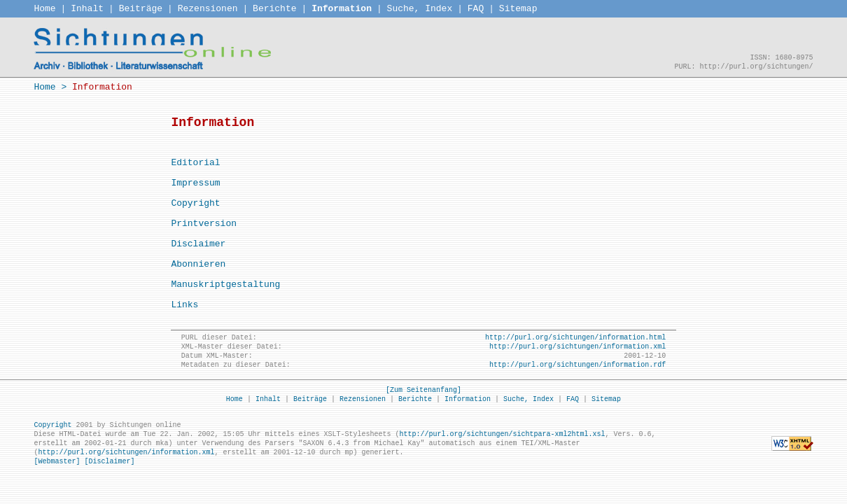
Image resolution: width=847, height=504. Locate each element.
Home (44, 9)
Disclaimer (198, 244)
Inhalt (87, 9)
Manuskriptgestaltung (225, 285)
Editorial (195, 163)
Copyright (195, 203)
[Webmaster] (57, 462)
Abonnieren (198, 264)
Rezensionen (208, 9)
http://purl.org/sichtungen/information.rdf (577, 365)
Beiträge (141, 9)
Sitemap (518, 9)
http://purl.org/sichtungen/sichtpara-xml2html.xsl (502, 434)
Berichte (274, 9)
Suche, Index (420, 9)
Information (342, 9)
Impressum (195, 183)
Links (184, 305)
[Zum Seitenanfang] (423, 390)
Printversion (204, 224)
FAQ (476, 9)
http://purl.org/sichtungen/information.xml (577, 347)
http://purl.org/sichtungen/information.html (575, 338)
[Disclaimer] (109, 462)
